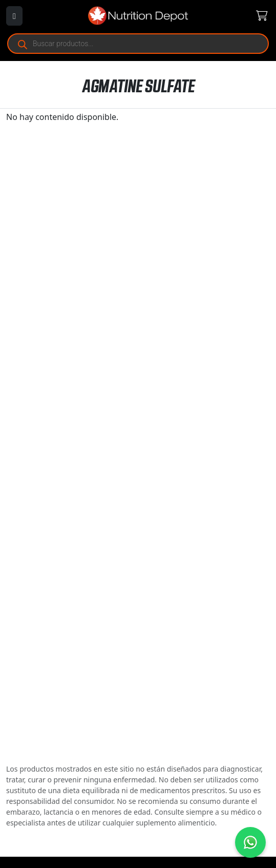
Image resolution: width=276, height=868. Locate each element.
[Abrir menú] (14, 16)
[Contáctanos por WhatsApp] (250, 842)
